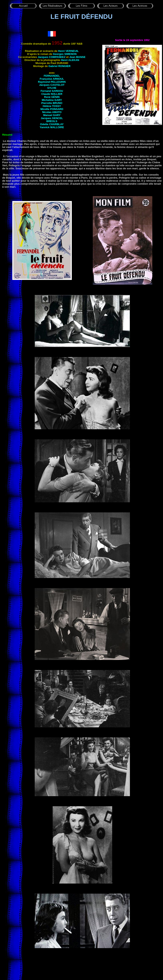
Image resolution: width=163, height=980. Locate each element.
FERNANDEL (52, 76)
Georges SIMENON (65, 54)
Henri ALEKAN (70, 60)
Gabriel (59, 66)
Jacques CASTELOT (52, 85)
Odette (52, 124)
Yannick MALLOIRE (52, 127)
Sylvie (52, 88)
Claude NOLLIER (52, 94)
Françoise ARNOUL (52, 79)
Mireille (52, 109)
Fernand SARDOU (52, 91)
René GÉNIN (52, 97)
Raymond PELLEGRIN (52, 82)
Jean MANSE (77, 57)
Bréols (52, 121)
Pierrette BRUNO (52, 103)
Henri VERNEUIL (68, 51)
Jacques (52, 118)
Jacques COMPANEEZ (52, 57)
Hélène (52, 106)
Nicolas (52, 112)
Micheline (52, 100)
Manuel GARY (52, 115)
